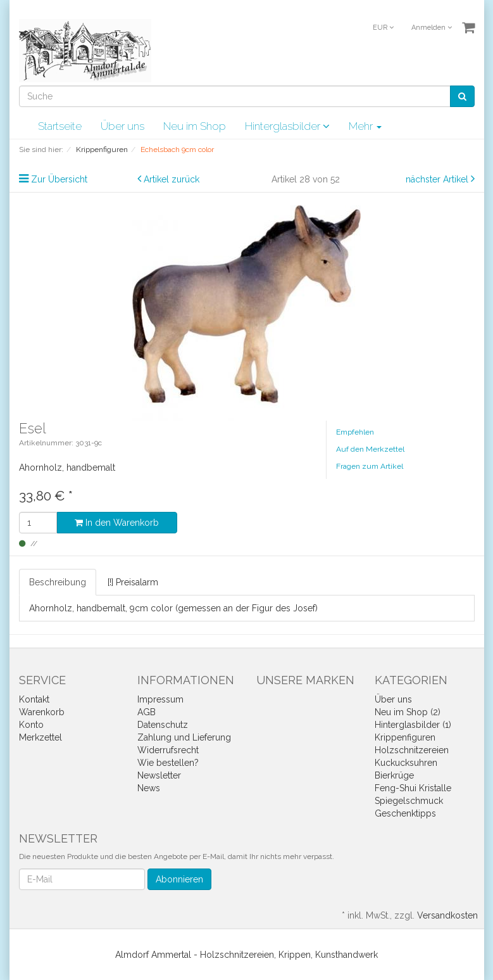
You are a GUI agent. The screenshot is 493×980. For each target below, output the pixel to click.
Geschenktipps (405, 813)
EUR (383, 28)
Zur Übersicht (59, 179)
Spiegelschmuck (409, 801)
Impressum (160, 699)
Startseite (60, 126)
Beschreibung (58, 582)
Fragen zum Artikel (370, 466)
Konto (31, 725)
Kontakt (34, 699)
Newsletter (159, 775)
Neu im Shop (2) (408, 712)
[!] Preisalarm (133, 582)
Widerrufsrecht (168, 750)
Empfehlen (355, 432)
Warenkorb (42, 712)
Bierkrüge (394, 775)
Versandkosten (447, 915)
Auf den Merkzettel (370, 449)
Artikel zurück (172, 179)
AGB (147, 712)
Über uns (122, 126)
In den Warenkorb (117, 523)
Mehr (365, 126)
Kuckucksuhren (406, 763)
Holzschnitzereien (412, 750)
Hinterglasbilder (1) (413, 725)
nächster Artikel (438, 179)
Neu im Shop (195, 126)
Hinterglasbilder (287, 126)
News (149, 788)
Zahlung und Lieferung (184, 737)
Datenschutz (163, 725)
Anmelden (432, 28)
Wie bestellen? (168, 763)
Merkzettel (41, 737)
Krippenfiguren (405, 737)
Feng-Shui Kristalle (413, 788)
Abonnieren (179, 879)
